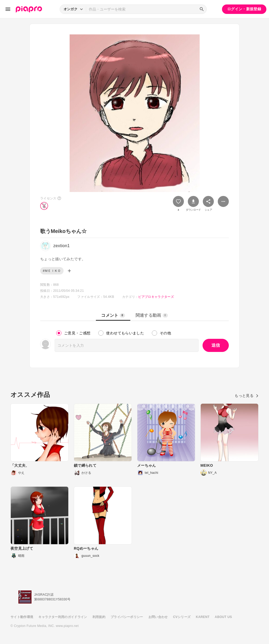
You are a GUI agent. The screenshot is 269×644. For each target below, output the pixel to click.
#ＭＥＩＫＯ (52, 271)
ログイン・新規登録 (244, 9)
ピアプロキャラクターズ (156, 297)
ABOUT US (223, 617)
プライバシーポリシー (127, 617)
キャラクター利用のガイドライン (63, 617)
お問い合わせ (158, 617)
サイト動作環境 (22, 617)
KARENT (203, 617)
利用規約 (99, 617)
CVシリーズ (182, 617)
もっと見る (247, 396)
